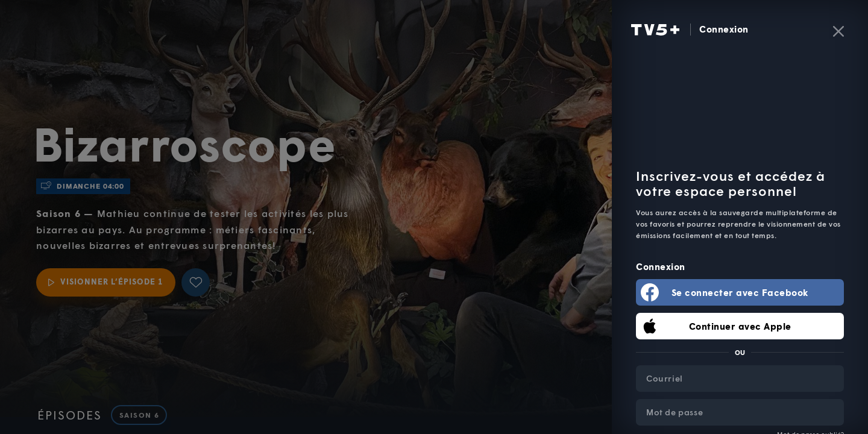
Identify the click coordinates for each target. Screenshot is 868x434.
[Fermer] (838, 31)
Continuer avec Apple (740, 326)
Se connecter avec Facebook (740, 292)
